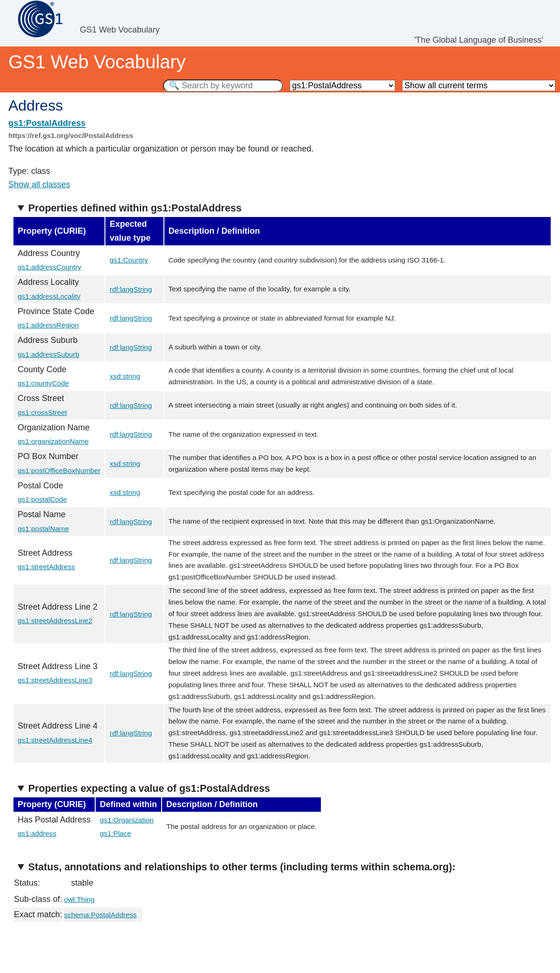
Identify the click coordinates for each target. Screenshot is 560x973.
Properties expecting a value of (149, 788)
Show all (39, 184)
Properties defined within (135, 208)
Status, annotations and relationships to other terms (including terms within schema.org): (242, 867)
